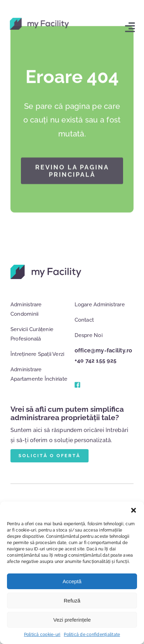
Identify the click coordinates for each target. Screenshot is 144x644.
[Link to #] (77, 385)
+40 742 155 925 (96, 361)
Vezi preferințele (72, 620)
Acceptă (72, 581)
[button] (134, 510)
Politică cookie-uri (42, 635)
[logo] (39, 20)
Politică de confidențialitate (92, 635)
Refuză (72, 601)
